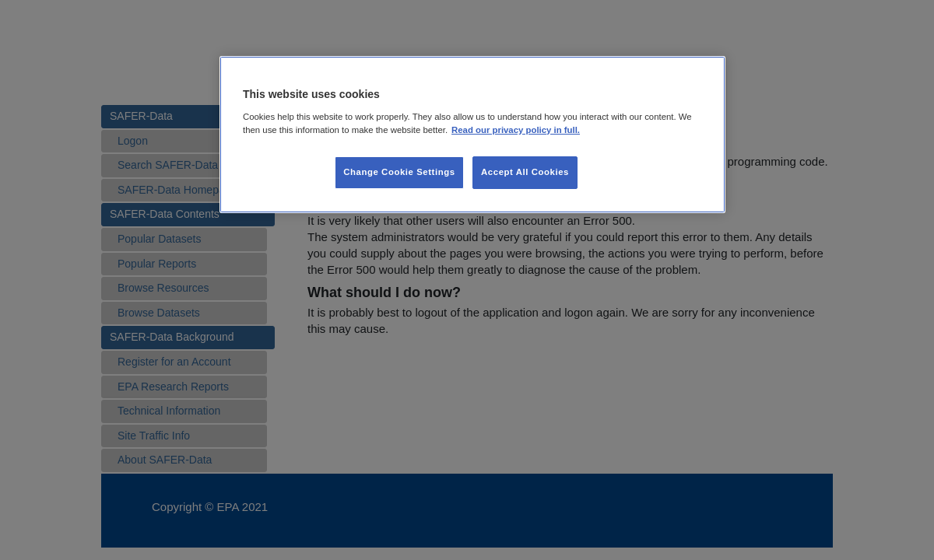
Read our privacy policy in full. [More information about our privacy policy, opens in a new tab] (516, 130)
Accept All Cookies (525, 172)
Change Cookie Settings (399, 172)
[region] (472, 135)
